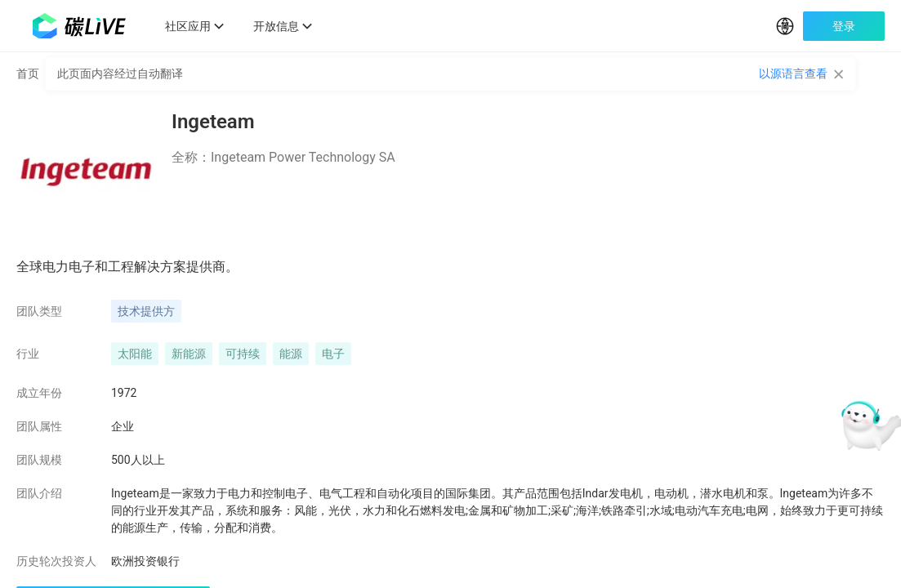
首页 (28, 85)
